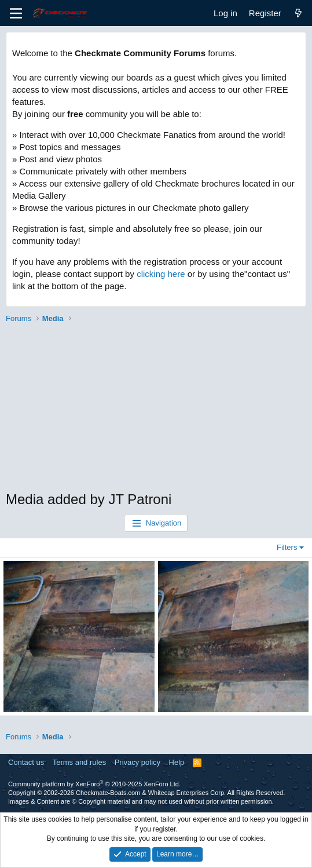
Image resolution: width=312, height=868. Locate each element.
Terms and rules (79, 762)
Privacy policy (137, 762)
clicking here (161, 274)
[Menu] (16, 13)
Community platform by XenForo (94, 784)
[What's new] (298, 13)
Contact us (26, 762)
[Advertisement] (156, 409)
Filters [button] (287, 547)
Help (177, 762)
